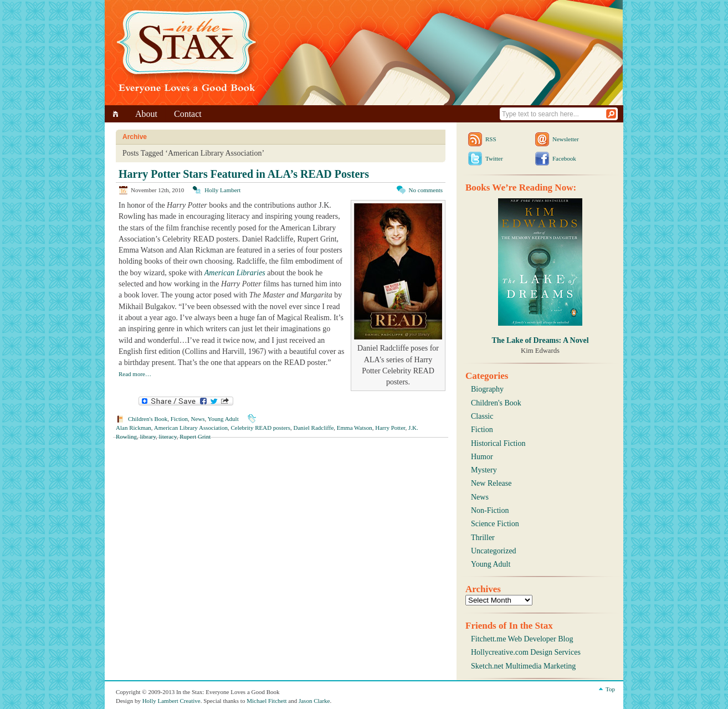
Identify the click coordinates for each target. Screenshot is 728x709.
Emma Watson (355, 428)
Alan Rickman (134, 428)
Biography (487, 389)
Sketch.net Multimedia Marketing (523, 666)
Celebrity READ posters (260, 428)
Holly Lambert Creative (171, 701)
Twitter (494, 158)
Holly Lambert (222, 190)
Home (117, 114)
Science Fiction (495, 524)
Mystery (484, 470)
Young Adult (223, 419)
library (148, 436)
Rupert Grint (195, 436)
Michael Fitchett (266, 701)
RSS (491, 139)
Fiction (179, 419)
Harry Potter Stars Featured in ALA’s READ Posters (244, 174)
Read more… (135, 374)
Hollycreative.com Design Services (526, 652)
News (198, 419)
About (146, 114)
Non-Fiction (490, 510)
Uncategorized (494, 551)
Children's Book (148, 419)
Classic (482, 416)
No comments (426, 190)
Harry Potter (390, 428)
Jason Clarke (314, 701)
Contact (188, 114)
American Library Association (191, 428)
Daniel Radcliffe (314, 428)
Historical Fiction (498, 443)
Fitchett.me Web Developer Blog (522, 639)
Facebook (564, 158)
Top (610, 689)
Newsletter (566, 139)
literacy (168, 436)
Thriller (483, 538)
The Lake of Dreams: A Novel (540, 340)
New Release (491, 483)
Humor (482, 457)
